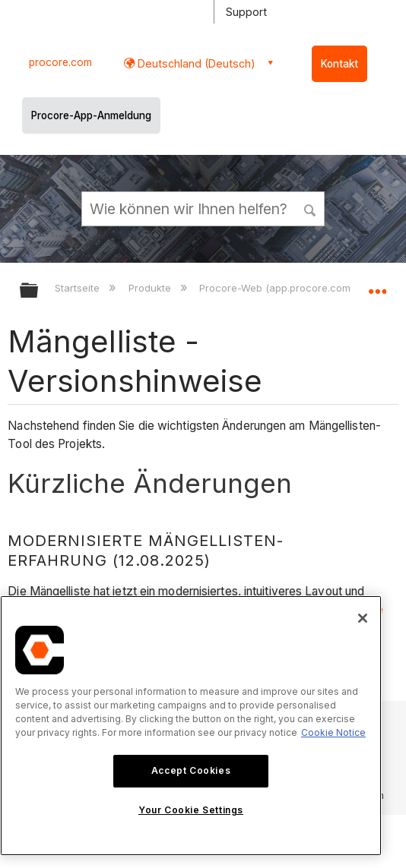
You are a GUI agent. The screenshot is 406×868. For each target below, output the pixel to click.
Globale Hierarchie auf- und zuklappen (39, 291)
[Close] (363, 618)
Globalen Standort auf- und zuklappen (377, 286)
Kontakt (339, 64)
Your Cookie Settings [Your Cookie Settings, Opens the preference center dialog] (191, 810)
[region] (191, 726)
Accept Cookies (191, 770)
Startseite (79, 288)
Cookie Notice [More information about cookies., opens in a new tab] (333, 732)
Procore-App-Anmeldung (91, 115)
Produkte (151, 288)
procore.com (60, 62)
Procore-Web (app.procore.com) (278, 288)
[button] (310, 208)
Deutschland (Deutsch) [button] (195, 63)
